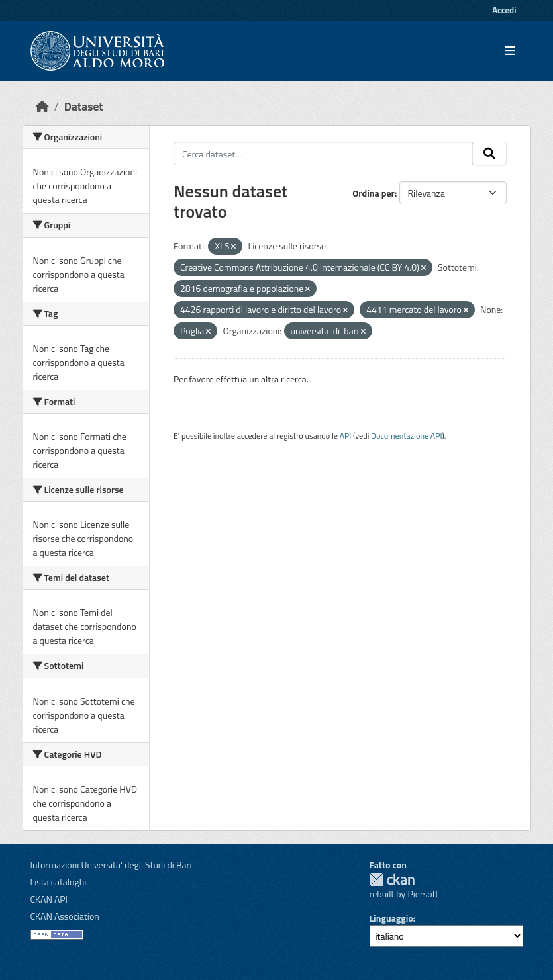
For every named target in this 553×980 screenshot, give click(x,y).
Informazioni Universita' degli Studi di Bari (111, 865)
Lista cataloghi (59, 882)
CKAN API (49, 899)
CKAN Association (65, 916)
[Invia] (489, 154)
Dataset (84, 106)
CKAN (392, 880)
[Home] (42, 106)
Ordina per (374, 193)
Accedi (504, 10)
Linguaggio (391, 918)
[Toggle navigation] (510, 51)
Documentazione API (406, 436)
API (346, 436)
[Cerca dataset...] (323, 154)
